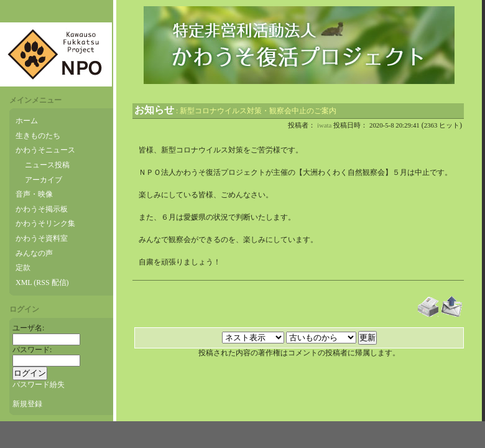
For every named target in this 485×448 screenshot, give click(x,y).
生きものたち (38, 136)
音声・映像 (34, 194)
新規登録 (27, 404)
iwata (324, 125)
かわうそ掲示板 (42, 209)
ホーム (27, 121)
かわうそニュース (45, 150)
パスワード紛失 (39, 385)
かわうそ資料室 (42, 238)
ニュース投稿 (47, 165)
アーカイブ (44, 180)
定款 (23, 268)
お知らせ (154, 110)
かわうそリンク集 (45, 223)
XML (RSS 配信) (42, 282)
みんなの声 (34, 253)
